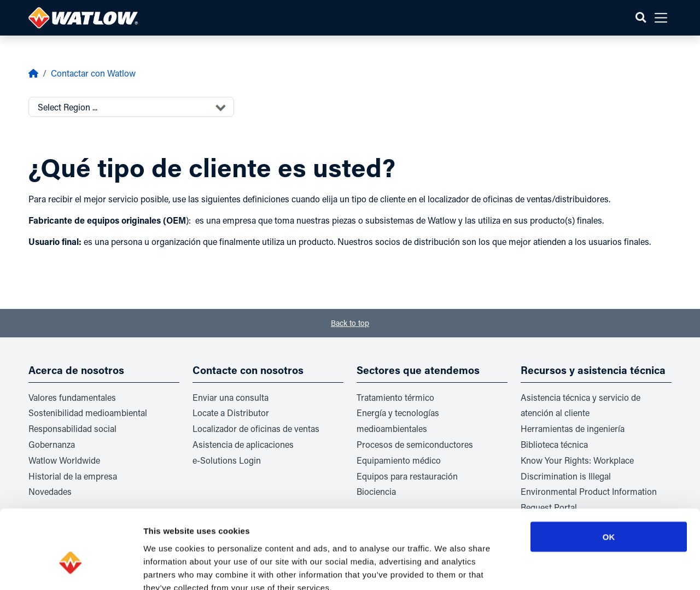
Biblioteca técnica (554, 444)
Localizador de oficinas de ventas (256, 428)
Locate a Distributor (231, 413)
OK (609, 473)
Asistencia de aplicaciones (243, 444)
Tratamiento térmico (395, 397)
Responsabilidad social (72, 428)
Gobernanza (52, 444)
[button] (641, 18)
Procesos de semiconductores (415, 444)
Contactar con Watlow (93, 73)
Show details (574, 568)
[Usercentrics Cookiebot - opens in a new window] (71, 569)
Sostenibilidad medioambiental (88, 413)
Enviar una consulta (231, 397)
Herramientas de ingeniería (573, 428)
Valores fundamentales (72, 397)
